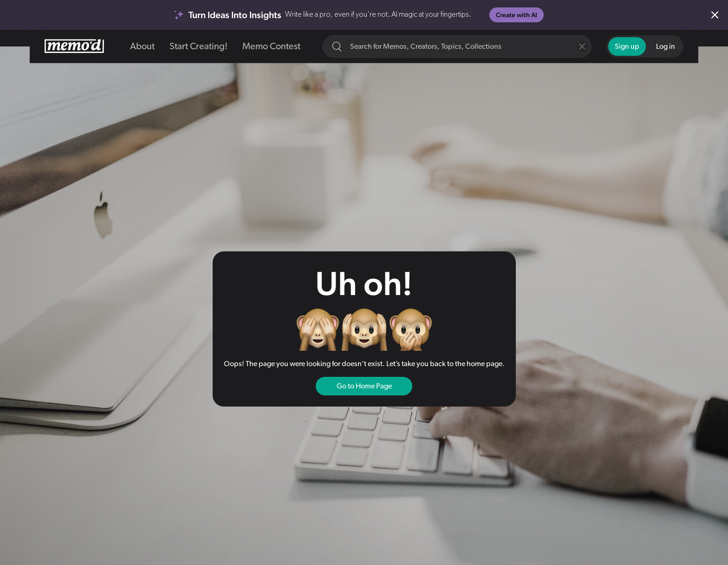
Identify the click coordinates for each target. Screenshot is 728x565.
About (142, 46)
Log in (666, 46)
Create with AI (517, 15)
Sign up (627, 46)
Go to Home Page (364, 386)
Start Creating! (198, 46)
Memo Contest (271, 46)
